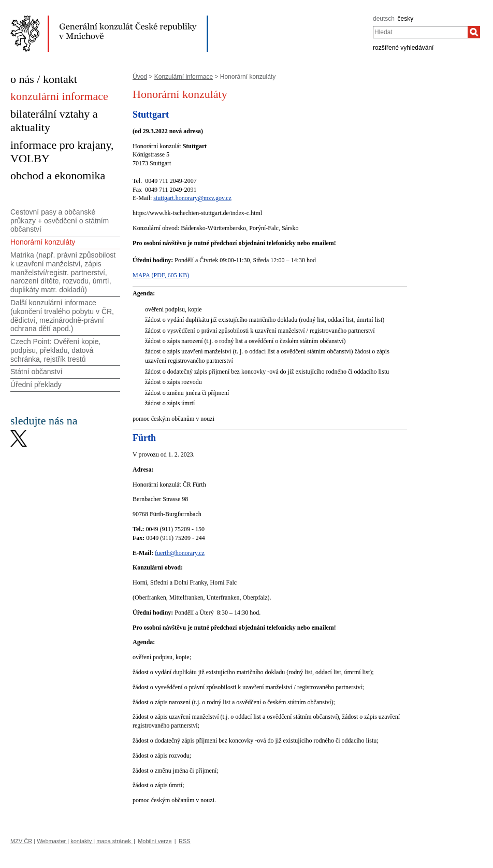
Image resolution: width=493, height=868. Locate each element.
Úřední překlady (36, 385)
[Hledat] (474, 32)
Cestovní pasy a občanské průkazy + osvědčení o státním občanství (60, 221)
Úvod (140, 77)
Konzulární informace (184, 77)
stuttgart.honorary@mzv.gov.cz (192, 198)
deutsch (384, 19)
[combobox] (420, 32)
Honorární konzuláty (43, 242)
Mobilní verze (155, 841)
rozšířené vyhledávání (403, 48)
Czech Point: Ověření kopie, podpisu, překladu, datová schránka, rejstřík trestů (55, 350)
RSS (185, 841)
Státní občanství (36, 372)
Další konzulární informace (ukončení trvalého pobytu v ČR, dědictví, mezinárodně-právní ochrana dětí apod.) (62, 316)
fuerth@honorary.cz (180, 553)
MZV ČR (21, 841)
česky (406, 19)
